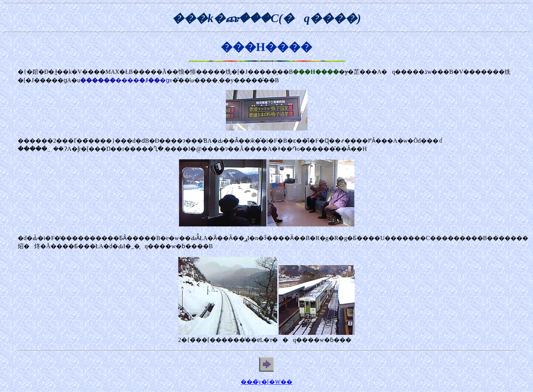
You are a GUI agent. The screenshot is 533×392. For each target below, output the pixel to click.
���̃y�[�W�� (266, 382)
